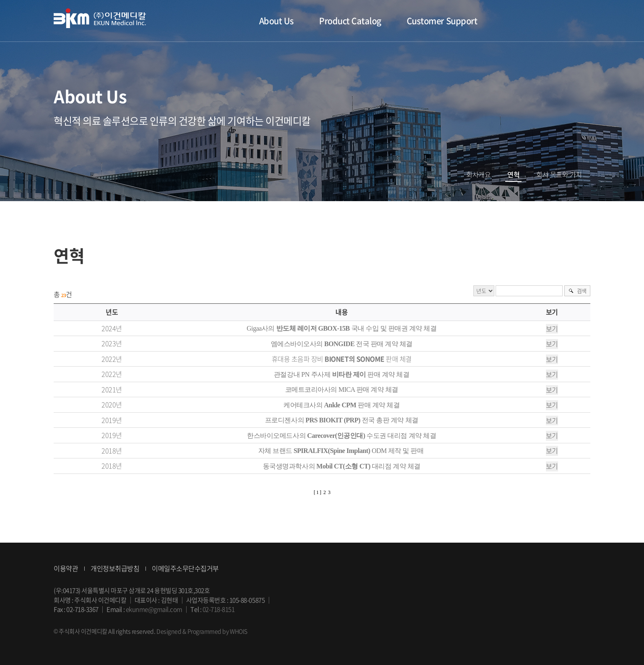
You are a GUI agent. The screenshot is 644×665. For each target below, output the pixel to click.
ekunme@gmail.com (154, 609)
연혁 (513, 175)
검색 (582, 291)
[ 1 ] (317, 492)
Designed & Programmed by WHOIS (202, 631)
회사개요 (478, 175)
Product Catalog (350, 21)
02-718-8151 (219, 609)
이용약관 (66, 568)
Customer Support (442, 21)
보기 (552, 329)
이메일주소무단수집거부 (185, 568)
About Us (277, 21)
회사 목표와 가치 (559, 175)
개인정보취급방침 (115, 568)
